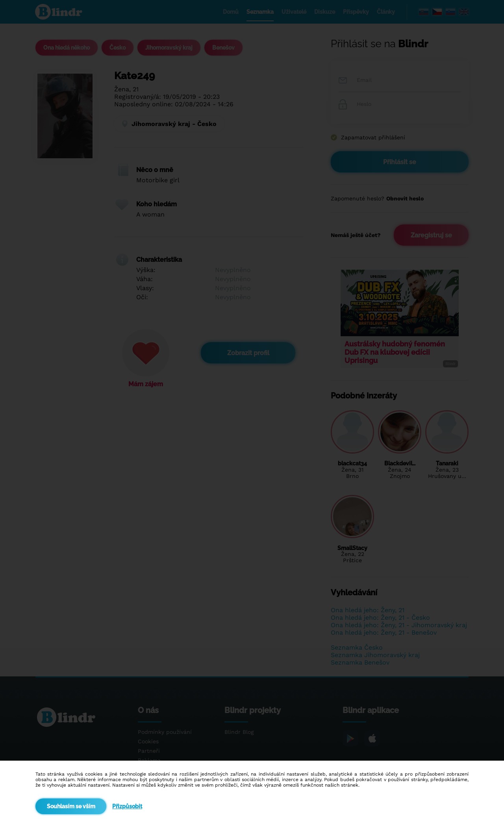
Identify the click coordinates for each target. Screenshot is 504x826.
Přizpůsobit (127, 806)
